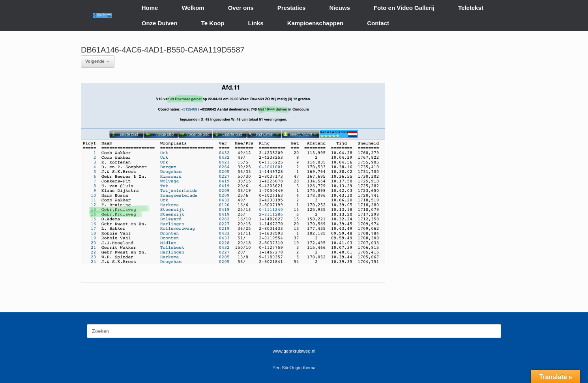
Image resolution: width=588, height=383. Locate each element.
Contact (378, 23)
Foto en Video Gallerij (404, 8)
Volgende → (98, 61)
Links (256, 23)
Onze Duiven (160, 23)
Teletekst (471, 8)
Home (150, 8)
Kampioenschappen (316, 23)
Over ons (241, 8)
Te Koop (213, 23)
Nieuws (340, 8)
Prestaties (292, 8)
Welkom (193, 8)
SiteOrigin (292, 368)
